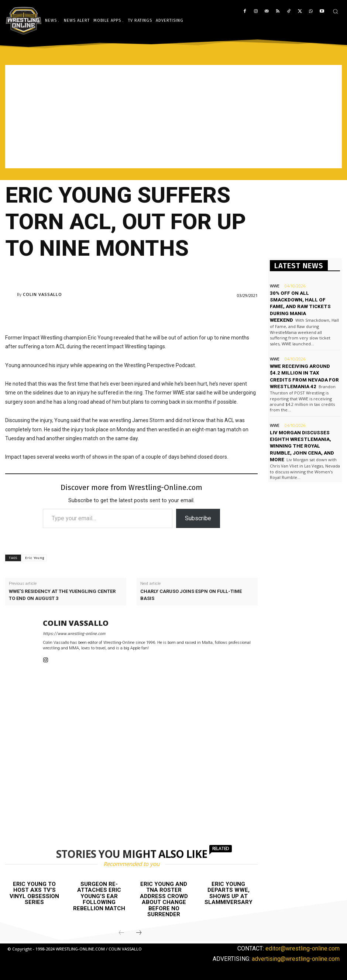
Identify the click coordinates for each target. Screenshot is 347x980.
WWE (275, 286)
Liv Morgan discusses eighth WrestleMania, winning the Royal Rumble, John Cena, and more (302, 445)
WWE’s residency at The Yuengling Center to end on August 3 (62, 595)
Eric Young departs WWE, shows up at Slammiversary (229, 893)
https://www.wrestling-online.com (74, 634)
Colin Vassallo (42, 294)
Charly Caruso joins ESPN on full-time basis (191, 595)
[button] (335, 11)
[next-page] (139, 933)
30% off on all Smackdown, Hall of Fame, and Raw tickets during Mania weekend (300, 307)
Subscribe (198, 518)
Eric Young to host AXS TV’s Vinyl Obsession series (34, 893)
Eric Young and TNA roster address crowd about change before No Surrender (164, 899)
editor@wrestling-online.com (303, 948)
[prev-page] (121, 933)
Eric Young (35, 558)
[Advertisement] (173, 117)
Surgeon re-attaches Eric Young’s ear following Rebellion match (99, 896)
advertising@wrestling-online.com (296, 958)
